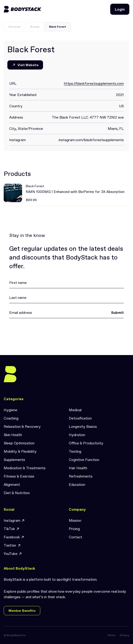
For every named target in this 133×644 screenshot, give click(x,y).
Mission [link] (75, 520)
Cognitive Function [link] (84, 460)
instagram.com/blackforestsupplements (91, 140)
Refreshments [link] (81, 476)
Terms (111, 635)
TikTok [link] (12, 529)
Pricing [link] (74, 529)
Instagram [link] (14, 520)
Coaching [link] (11, 418)
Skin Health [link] (13, 435)
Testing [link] (75, 451)
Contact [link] (75, 537)
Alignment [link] (12, 484)
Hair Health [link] (78, 468)
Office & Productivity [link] (86, 443)
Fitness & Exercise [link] (19, 476)
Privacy (125, 635)
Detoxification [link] (80, 418)
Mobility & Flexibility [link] (20, 451)
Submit (117, 312)
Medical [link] (75, 410)
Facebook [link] (14, 537)
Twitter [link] (12, 545)
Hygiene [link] (10, 410)
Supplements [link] (14, 460)
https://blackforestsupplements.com (94, 83)
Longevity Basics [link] (83, 426)
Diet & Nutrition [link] (17, 493)
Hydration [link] (77, 435)
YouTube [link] (13, 554)
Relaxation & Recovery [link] (22, 426)
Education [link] (77, 484)
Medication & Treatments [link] (25, 468)
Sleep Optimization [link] (19, 443)
